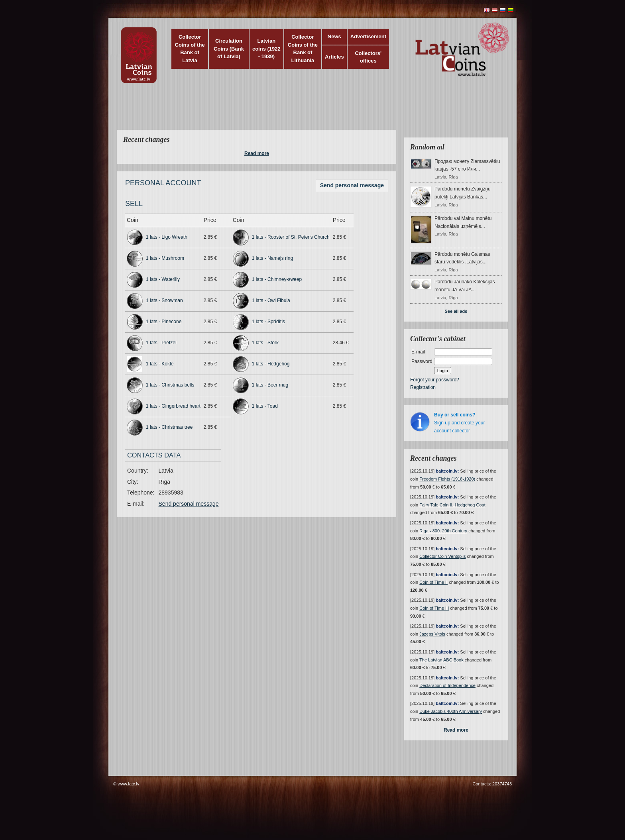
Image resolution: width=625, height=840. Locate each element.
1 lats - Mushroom (165, 258)
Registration (423, 387)
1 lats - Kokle (160, 364)
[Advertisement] (311, 112)
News (334, 36)
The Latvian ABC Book (441, 660)
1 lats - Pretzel (161, 343)
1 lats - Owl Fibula (271, 300)
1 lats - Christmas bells (170, 385)
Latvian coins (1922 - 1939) (266, 49)
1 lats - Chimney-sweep (277, 279)
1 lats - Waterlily (163, 279)
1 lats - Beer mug (270, 385)
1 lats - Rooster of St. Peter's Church (291, 237)
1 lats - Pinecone (164, 322)
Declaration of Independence (447, 685)
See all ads (456, 311)
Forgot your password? (435, 380)
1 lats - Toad (265, 406)
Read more (257, 153)
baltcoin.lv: (447, 471)
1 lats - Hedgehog (271, 364)
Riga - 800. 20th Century (443, 531)
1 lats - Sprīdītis (268, 322)
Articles (334, 57)
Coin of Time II (433, 582)
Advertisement (368, 36)
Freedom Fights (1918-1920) (447, 479)
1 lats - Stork (265, 343)
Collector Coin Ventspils (442, 556)
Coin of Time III (434, 608)
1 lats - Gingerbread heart (173, 406)
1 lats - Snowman (164, 300)
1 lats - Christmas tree (169, 427)
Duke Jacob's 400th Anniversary (451, 711)
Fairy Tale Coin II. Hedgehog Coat (452, 505)
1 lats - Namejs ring (272, 258)
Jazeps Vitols (432, 634)
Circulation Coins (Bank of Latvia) (229, 49)
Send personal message (352, 185)
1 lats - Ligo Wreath (167, 237)
